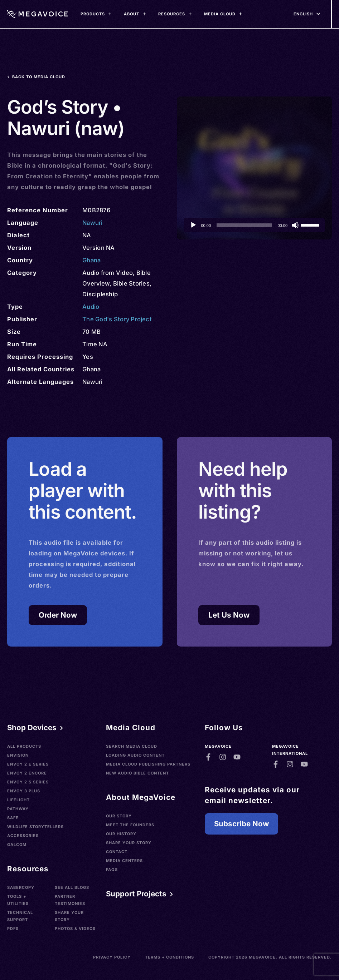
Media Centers (124, 861)
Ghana (91, 260)
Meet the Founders (130, 825)
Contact (117, 852)
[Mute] (295, 225)
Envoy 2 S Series (28, 782)
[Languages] (303, 14)
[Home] (37, 14)
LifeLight (18, 800)
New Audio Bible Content (137, 773)
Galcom (17, 845)
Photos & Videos (75, 929)
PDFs (13, 929)
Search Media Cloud (132, 746)
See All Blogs (72, 887)
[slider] (244, 225)
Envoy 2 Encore (27, 773)
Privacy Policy (112, 957)
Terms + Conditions (169, 957)
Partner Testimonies (70, 900)
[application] (255, 225)
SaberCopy (21, 887)
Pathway (18, 809)
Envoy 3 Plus (24, 791)
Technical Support (20, 916)
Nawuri (93, 223)
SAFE (13, 818)
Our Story (119, 816)
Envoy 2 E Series (28, 764)
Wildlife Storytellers (35, 827)
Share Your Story (69, 916)
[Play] (193, 225)
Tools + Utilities (18, 900)
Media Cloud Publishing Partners (148, 764)
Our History (121, 834)
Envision (18, 755)
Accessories (23, 836)
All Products (24, 746)
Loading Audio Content (135, 755)
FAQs (112, 870)
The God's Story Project (117, 319)
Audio (91, 307)
